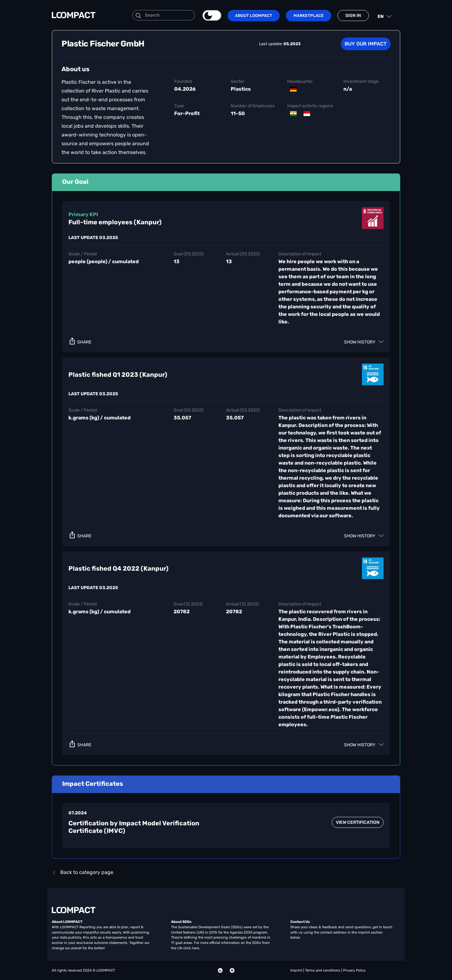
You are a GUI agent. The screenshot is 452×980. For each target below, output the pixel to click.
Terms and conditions (323, 970)
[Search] (164, 15)
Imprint (297, 970)
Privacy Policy (354, 970)
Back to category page (83, 872)
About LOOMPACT (254, 16)
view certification (358, 822)
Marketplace (309, 16)
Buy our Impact (366, 44)
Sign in (353, 16)
